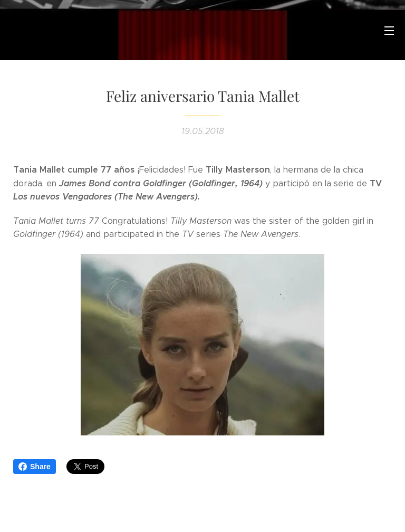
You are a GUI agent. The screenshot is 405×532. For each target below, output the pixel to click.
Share (35, 467)
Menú (389, 31)
